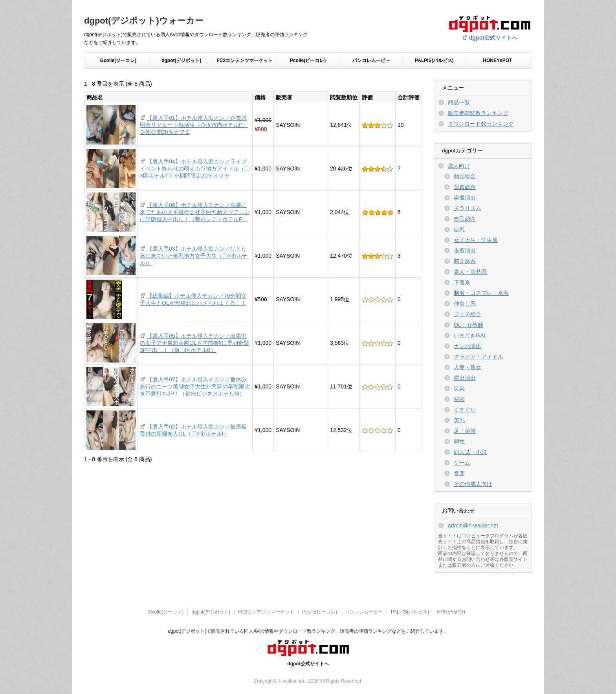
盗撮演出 (465, 198)
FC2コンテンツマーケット (245, 60)
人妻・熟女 (467, 367)
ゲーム (462, 463)
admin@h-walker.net (473, 526)
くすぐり (465, 410)
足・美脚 (465, 431)
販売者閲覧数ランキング (478, 113)
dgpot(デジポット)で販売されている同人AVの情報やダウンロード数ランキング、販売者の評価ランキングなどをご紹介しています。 (308, 631)
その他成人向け (473, 484)
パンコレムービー (371, 60)
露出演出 (465, 378)
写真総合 (465, 187)
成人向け (459, 166)
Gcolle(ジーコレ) (118, 60)
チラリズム (467, 208)
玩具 (459, 388)
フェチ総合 (467, 314)
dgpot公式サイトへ (493, 38)
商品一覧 (459, 103)
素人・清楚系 (470, 272)
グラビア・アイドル (478, 357)
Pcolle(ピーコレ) (308, 60)
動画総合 (465, 176)
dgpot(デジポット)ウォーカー (144, 21)
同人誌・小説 (470, 452)
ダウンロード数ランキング (481, 124)
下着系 (462, 282)
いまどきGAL (470, 335)
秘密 (459, 399)
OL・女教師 (468, 325)
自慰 (459, 229)
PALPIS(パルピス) (434, 60)
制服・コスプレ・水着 (481, 293)
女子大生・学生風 (476, 240)
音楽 (459, 473)
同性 (459, 441)
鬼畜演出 (465, 251)
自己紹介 (465, 219)
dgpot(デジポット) (181, 60)
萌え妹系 (465, 261)
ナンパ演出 (467, 346)
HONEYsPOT (497, 60)
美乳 (459, 420)
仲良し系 (465, 304)
